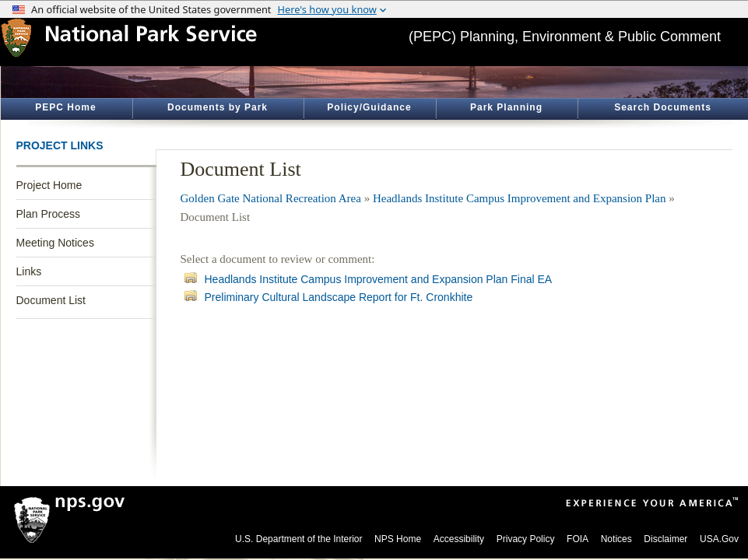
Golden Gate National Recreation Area (271, 198)
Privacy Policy (526, 539)
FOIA (578, 539)
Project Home (49, 185)
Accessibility (459, 539)
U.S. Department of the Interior (298, 539)
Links (29, 271)
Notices (616, 539)
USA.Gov (719, 539)
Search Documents (663, 107)
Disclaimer (665, 539)
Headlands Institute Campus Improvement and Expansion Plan (520, 198)
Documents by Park (218, 107)
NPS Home (398, 539)
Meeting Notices (55, 243)
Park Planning (506, 107)
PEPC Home (65, 107)
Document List (51, 300)
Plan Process (48, 214)
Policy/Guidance (369, 107)
